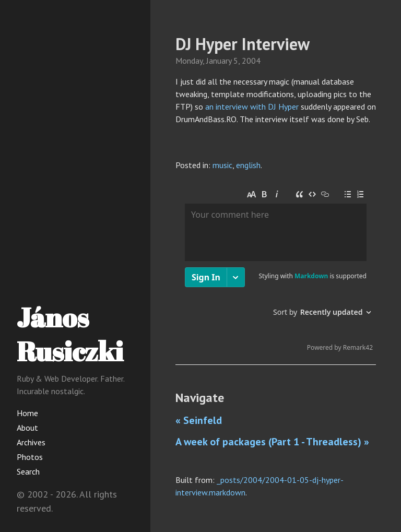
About (27, 428)
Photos (30, 457)
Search (28, 471)
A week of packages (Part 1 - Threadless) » (272, 442)
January (219, 61)
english (248, 165)
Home (27, 413)
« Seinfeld (199, 420)
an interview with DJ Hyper (252, 107)
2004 (251, 61)
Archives (31, 442)
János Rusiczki (70, 334)
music (222, 165)
